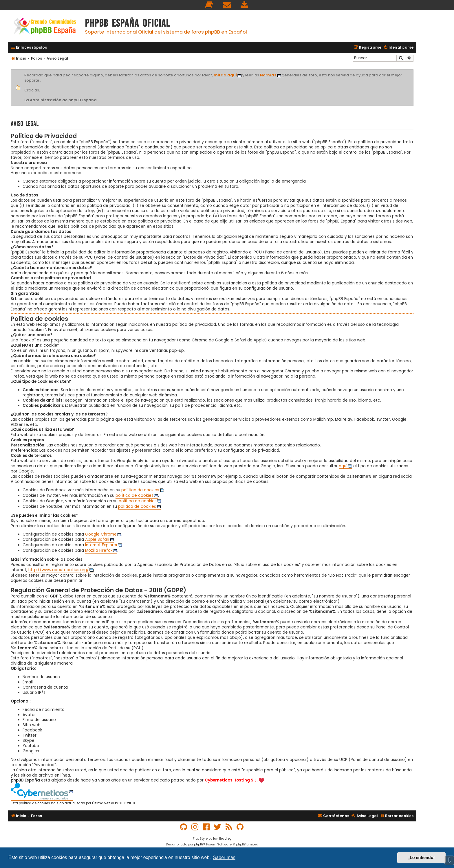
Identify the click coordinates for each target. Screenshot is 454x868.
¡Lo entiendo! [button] (421, 858)
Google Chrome (101, 534)
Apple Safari (97, 540)
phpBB (199, 844)
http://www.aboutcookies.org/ (59, 570)
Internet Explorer (101, 545)
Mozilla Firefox (99, 551)
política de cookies (140, 490)
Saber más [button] (224, 857)
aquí (343, 466)
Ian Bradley (222, 838)
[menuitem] (209, 5)
